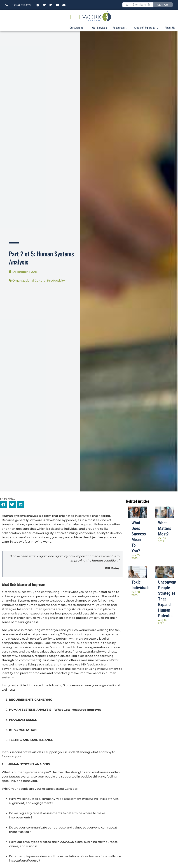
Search (163, 5)
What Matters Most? (165, 528)
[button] (3, 505)
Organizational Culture (29, 281)
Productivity (56, 281)
